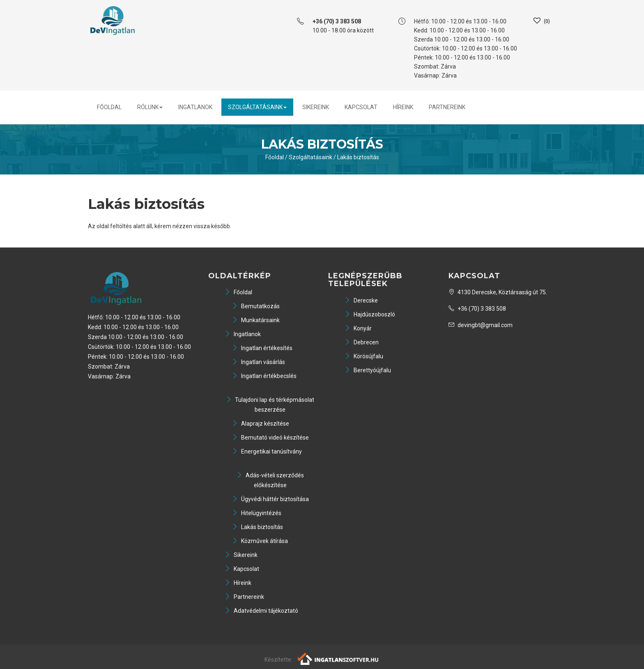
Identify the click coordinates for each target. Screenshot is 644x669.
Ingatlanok (195, 107)
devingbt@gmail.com (481, 325)
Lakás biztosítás (358, 157)
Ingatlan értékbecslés (264, 376)
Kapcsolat (361, 107)
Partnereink (447, 107)
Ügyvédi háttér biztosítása (270, 499)
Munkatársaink (256, 320)
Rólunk (150, 107)
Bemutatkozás (256, 306)
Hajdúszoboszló (370, 314)
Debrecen (362, 342)
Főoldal (109, 107)
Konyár (358, 328)
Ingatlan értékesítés (262, 348)
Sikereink (316, 107)
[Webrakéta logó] (339, 658)
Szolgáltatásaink (257, 107)
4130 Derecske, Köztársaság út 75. (498, 292)
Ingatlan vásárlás (259, 362)
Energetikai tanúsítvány (267, 451)
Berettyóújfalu (368, 370)
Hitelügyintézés (257, 513)
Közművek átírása (260, 541)
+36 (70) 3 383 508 (477, 309)
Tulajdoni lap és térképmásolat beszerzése (270, 405)
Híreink (403, 107)
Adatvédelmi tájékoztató (261, 611)
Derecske (361, 300)
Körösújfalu (364, 356)
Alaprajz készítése (261, 424)
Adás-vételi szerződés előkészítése (270, 480)
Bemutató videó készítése (270, 438)
